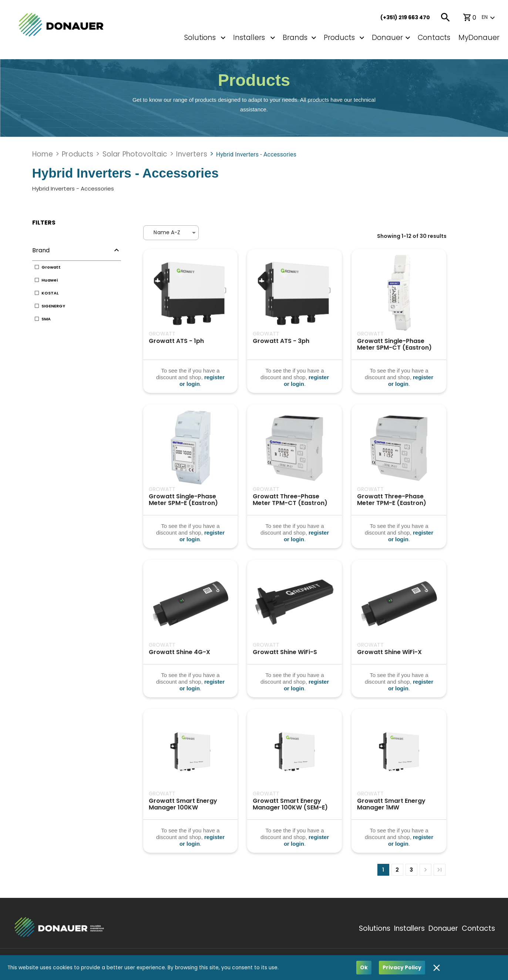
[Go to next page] (425, 870)
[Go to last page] (440, 870)
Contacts (434, 38)
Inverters (191, 154)
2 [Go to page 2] (397, 870)
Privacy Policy (402, 967)
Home (43, 154)
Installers (409, 928)
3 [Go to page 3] (411, 870)
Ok (364, 967)
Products (339, 38)
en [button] (485, 17)
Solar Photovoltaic (135, 154)
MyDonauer (479, 38)
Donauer (387, 38)
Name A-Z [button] (167, 232)
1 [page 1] (383, 870)
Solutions (200, 38)
